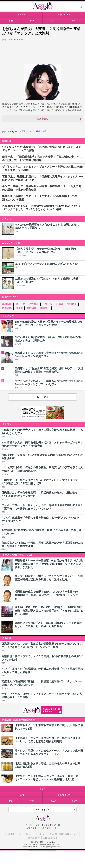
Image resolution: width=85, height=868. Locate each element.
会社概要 (11, 834)
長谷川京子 (41, 131)
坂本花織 (7, 308)
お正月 (23, 131)
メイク (31, 131)
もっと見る (42, 397)
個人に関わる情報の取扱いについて (64, 834)
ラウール (47, 304)
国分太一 (45, 308)
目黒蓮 (60, 304)
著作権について (34, 838)
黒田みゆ (7, 304)
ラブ (32, 801)
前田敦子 (72, 304)
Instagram (13, 131)
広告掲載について (50, 838)
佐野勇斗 (34, 304)
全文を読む (42, 119)
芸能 (11, 801)
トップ (42, 789)
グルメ (53, 801)
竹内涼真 (32, 308)
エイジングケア (21, 256)
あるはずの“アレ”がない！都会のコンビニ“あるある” (47, 264)
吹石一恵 (20, 304)
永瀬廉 (19, 308)
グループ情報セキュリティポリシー (32, 834)
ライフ (18, 231)
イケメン (21, 795)
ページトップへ (42, 810)
